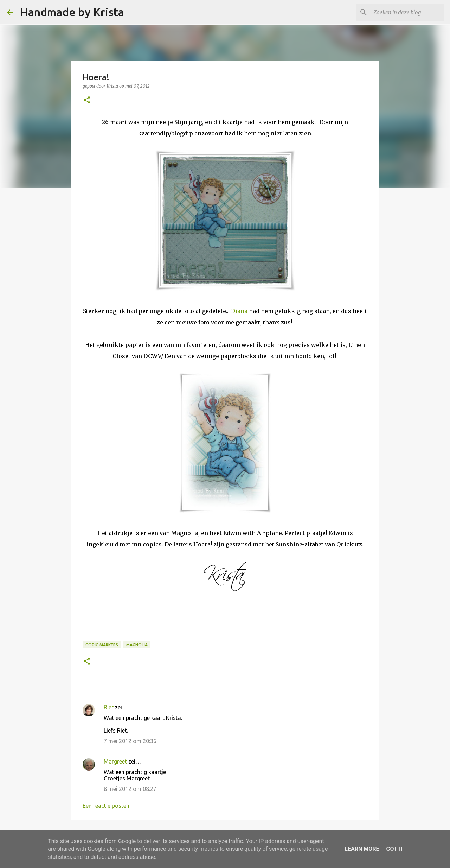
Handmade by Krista (72, 12)
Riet (109, 707)
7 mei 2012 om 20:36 (130, 741)
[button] (87, 100)
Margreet (115, 761)
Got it (395, 849)
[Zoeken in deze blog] (407, 12)
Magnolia (137, 645)
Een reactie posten (106, 806)
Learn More (362, 849)
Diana (239, 311)
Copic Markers (102, 645)
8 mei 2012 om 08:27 (130, 789)
